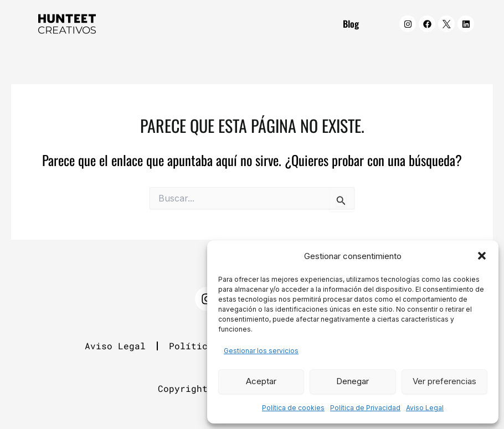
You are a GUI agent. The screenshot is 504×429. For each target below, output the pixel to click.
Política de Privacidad (365, 408)
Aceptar (261, 381)
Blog (351, 24)
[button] (482, 256)
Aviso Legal (425, 408)
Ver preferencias (444, 381)
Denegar (353, 381)
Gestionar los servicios (261, 351)
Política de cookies (293, 408)
